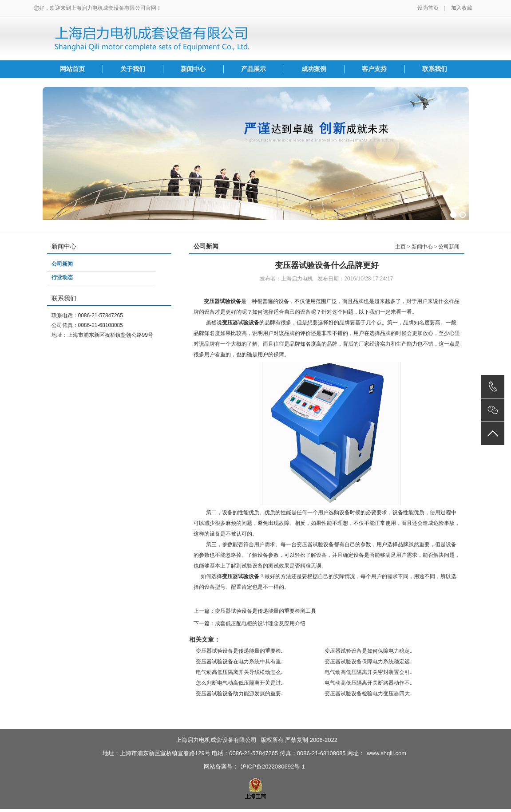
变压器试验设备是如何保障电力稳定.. (369, 651)
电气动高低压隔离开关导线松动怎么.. (240, 672)
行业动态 (62, 277)
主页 (400, 247)
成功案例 (314, 69)
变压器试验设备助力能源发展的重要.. (240, 694)
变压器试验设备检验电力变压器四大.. (369, 694)
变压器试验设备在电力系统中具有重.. (240, 662)
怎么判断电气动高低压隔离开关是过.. (240, 683)
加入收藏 (462, 8)
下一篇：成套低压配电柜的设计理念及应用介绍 (250, 623)
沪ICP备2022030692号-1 (273, 767)
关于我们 (133, 69)
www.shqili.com (386, 753)
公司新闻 (62, 264)
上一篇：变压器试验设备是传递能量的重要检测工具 (255, 611)
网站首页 (72, 69)
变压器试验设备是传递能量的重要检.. (240, 651)
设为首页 (428, 8)
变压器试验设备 (222, 301)
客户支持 (374, 69)
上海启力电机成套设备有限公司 (216, 740)
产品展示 (254, 69)
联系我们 (435, 69)
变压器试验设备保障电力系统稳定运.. (369, 662)
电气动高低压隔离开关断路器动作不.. (369, 683)
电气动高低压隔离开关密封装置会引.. (369, 672)
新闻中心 (193, 69)
